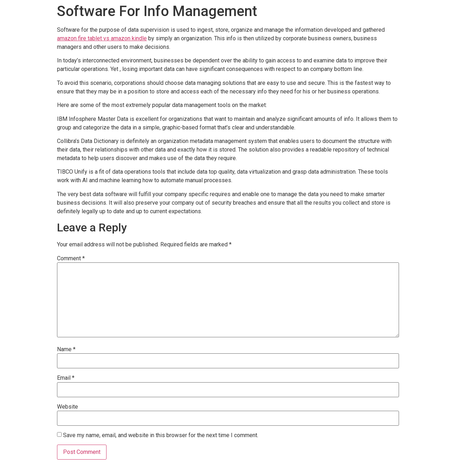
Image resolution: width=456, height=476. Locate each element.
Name (66, 349)
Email (66, 378)
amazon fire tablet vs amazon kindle (102, 38)
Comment (71, 259)
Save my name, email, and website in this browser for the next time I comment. (161, 435)
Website (68, 407)
